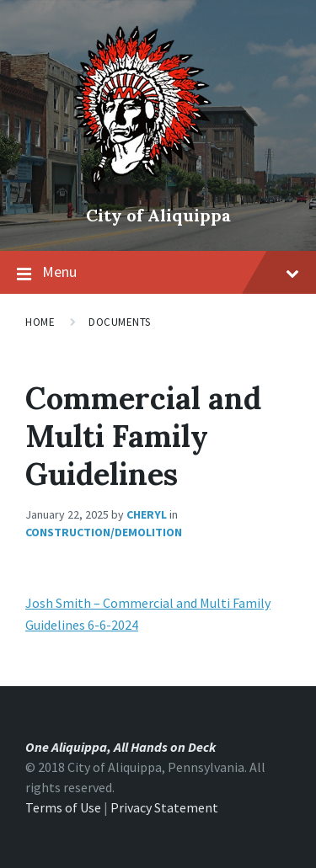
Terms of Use (63, 807)
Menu (171, 272)
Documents (120, 322)
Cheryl (147, 514)
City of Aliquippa (158, 215)
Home (40, 322)
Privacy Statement (164, 807)
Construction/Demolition (104, 532)
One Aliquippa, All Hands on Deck (121, 747)
